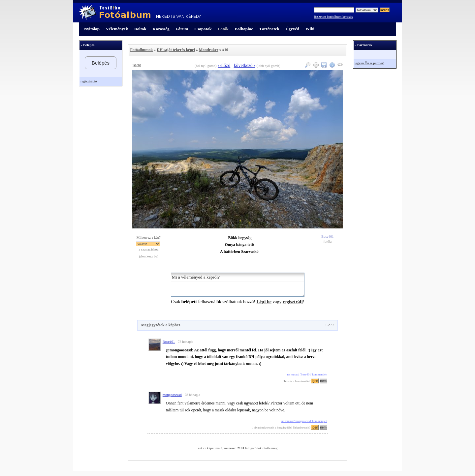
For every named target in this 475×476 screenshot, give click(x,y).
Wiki (310, 29)
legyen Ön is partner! (369, 63)
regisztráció (89, 81)
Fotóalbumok (141, 50)
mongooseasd (172, 395)
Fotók (223, 29)
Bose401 (327, 237)
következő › (245, 65)
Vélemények (117, 29)
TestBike (140, 13)
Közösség (161, 29)
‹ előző (224, 65)
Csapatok (203, 29)
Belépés (101, 63)
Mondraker (209, 50)
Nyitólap (92, 29)
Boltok (140, 29)
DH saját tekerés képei (176, 50)
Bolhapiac (244, 29)
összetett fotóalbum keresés (333, 17)
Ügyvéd (292, 29)
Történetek (269, 29)
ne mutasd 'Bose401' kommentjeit (307, 374)
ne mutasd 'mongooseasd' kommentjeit (304, 421)
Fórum (182, 29)
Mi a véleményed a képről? (238, 285)
